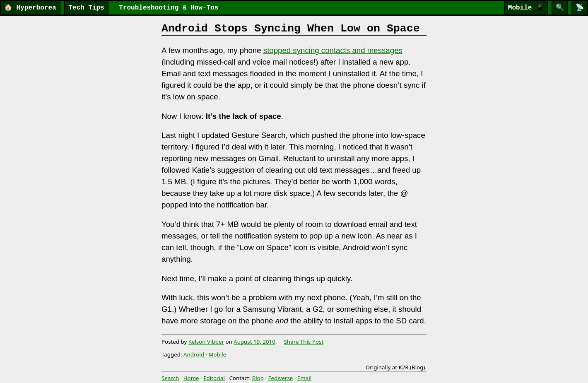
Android (194, 354)
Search (170, 378)
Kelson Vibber (206, 342)
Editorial (214, 378)
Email (304, 378)
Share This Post (304, 342)
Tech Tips (86, 8)
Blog (258, 378)
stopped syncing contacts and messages (333, 50)
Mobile (526, 8)
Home (191, 378)
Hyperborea (30, 8)
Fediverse (281, 378)
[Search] (560, 8)
